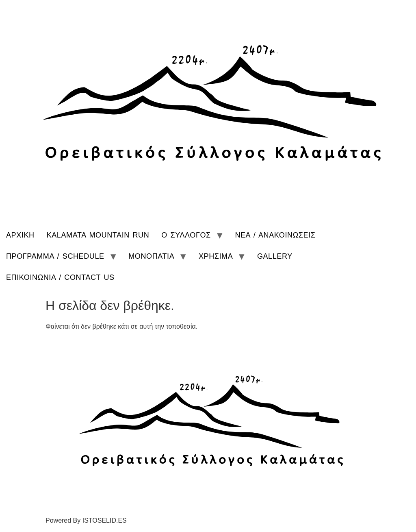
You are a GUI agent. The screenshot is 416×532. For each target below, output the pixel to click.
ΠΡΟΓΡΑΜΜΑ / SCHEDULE (55, 256)
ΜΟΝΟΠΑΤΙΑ (151, 256)
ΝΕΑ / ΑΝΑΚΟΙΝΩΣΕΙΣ (275, 235)
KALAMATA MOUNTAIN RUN (98, 235)
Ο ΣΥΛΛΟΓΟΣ (186, 235)
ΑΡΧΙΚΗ (20, 235)
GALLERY (275, 256)
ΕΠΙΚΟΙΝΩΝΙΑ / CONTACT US (60, 277)
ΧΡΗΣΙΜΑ (216, 256)
